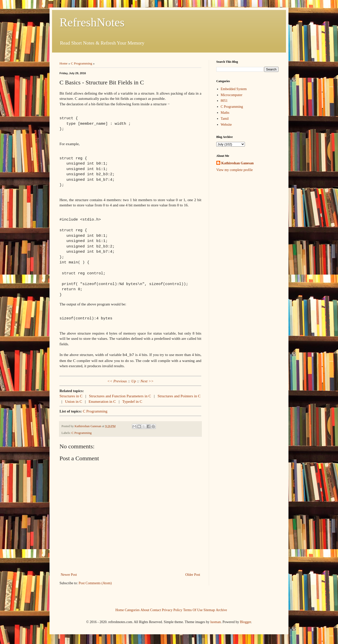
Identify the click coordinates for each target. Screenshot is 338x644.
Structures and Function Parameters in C (121, 395)
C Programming (82, 63)
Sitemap (209, 609)
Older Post (193, 574)
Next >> (147, 381)
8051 (224, 101)
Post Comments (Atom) (95, 583)
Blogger (245, 621)
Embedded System (234, 89)
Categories (132, 609)
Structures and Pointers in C (179, 395)
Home (64, 63)
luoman (216, 621)
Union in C (74, 401)
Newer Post (69, 574)
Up (134, 381)
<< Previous (117, 381)
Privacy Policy (172, 609)
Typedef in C (132, 401)
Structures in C (71, 395)
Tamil (225, 119)
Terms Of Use (193, 609)
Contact (156, 609)
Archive (221, 609)
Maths (225, 113)
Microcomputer (232, 95)
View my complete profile (235, 170)
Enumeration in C (103, 401)
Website (226, 125)
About (145, 609)
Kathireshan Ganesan (237, 163)
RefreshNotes (92, 22)
